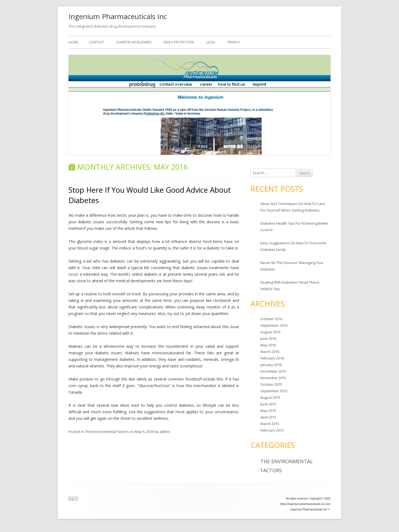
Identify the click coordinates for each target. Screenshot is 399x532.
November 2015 (273, 378)
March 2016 (270, 352)
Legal (211, 42)
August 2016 (270, 332)
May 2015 (268, 411)
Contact (97, 42)
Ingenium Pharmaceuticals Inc (118, 16)
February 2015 (272, 430)
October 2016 (271, 319)
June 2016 (268, 338)
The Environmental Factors (107, 432)
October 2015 (271, 384)
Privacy (234, 42)
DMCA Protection (179, 42)
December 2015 (273, 371)
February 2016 (272, 358)
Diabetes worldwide (134, 42)
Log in (73, 499)
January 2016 (271, 365)
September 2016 (274, 325)
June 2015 (268, 404)
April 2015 (268, 417)
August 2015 (270, 397)
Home (73, 42)
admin (165, 432)
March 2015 (270, 424)
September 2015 (274, 391)
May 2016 (268, 345)
